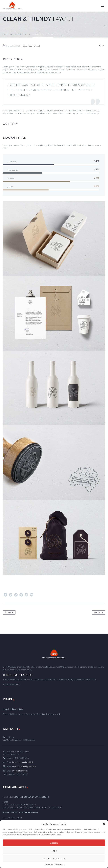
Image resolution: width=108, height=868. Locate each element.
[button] (104, 824)
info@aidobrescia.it (20, 771)
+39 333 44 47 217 (11, 754)
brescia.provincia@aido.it (23, 762)
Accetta (54, 843)
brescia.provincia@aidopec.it (24, 766)
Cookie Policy (48, 864)
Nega (54, 851)
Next (99, 612)
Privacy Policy (60, 864)
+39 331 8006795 (21, 758)
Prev (8, 612)
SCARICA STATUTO (12, 684)
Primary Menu (102, 6)
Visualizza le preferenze (54, 858)
